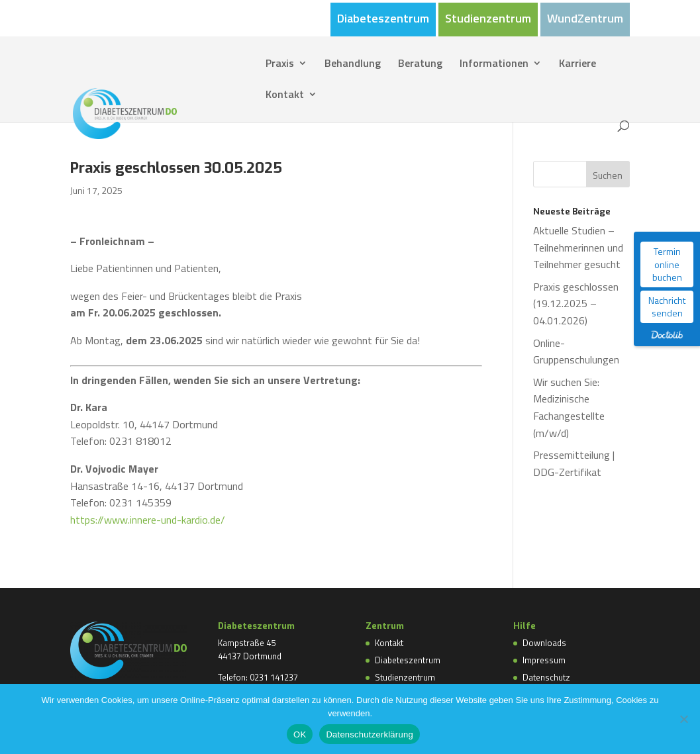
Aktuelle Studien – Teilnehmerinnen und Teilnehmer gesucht (578, 247)
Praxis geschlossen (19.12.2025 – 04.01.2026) (576, 304)
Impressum (544, 660)
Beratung (420, 65)
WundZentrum (585, 20)
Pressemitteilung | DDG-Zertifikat (574, 463)
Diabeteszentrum (383, 20)
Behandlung (353, 65)
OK (300, 734)
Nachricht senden (667, 307)
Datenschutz (546, 677)
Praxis (280, 65)
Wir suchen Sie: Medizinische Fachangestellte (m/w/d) (569, 407)
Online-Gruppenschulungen (576, 352)
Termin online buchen (667, 264)
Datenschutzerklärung (369, 734)
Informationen (494, 65)
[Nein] (683, 719)
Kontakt (285, 96)
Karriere (577, 65)
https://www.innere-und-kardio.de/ (148, 520)
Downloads (544, 643)
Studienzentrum (488, 20)
